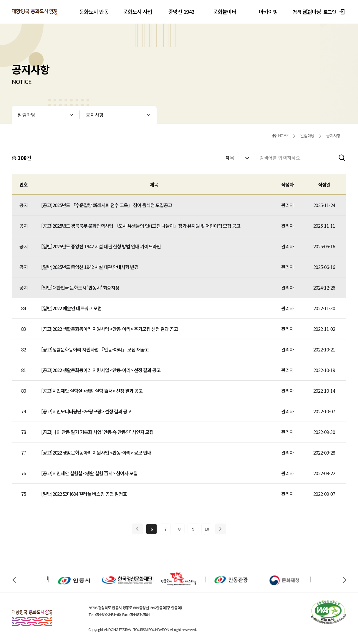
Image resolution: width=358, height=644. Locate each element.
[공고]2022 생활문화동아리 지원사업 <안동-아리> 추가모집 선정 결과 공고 (110, 329)
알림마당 (26, 115)
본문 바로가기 (0, 0)
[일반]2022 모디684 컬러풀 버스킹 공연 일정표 (84, 494)
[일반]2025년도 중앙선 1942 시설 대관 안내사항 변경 (90, 267)
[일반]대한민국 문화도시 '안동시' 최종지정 (80, 288)
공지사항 (95, 115)
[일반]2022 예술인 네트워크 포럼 (71, 308)
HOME (283, 136)
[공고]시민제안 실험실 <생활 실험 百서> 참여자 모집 (89, 473)
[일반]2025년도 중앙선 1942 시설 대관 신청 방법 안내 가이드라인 (101, 246)
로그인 (335, 12)
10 (207, 529)
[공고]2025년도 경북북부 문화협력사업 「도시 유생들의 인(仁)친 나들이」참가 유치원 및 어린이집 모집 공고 (141, 226)
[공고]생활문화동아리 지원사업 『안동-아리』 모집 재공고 (95, 349)
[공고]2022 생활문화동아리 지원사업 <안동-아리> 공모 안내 (96, 453)
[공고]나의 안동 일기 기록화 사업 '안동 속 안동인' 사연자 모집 (97, 432)
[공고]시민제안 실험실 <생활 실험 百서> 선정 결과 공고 (92, 391)
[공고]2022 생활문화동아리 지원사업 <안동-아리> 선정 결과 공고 (101, 370)
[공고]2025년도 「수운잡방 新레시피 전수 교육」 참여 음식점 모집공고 (107, 205)
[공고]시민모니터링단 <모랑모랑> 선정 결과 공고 (86, 411)
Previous (14, 580)
